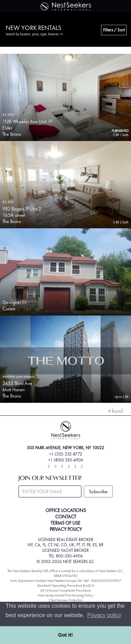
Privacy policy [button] (104, 615)
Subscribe (98, 491)
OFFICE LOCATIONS (66, 510)
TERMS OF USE (65, 523)
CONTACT (66, 517)
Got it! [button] (65, 635)
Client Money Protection (66, 600)
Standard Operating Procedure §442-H (66, 586)
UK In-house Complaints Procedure (65, 590)
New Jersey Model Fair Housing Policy (65, 595)
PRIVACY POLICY (66, 529)
